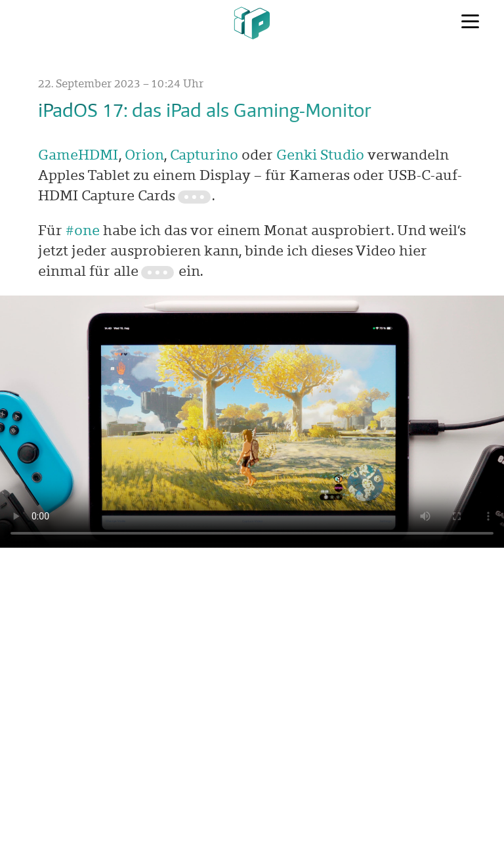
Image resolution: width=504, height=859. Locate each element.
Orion (144, 154)
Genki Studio (320, 154)
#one (83, 230)
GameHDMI (78, 154)
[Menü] (470, 22)
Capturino (204, 154)
